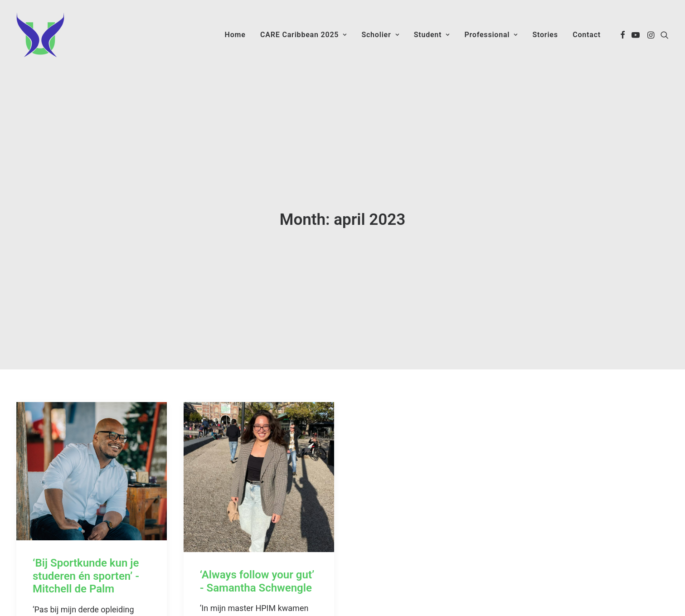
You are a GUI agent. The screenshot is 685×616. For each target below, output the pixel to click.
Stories (545, 35)
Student (432, 35)
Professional (491, 35)
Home (235, 35)
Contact (587, 35)
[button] (623, 35)
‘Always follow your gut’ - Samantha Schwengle (257, 553)
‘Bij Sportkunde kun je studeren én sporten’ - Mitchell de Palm (86, 548)
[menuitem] (235, 35)
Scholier (380, 35)
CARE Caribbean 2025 (304, 35)
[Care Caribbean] (40, 35)
